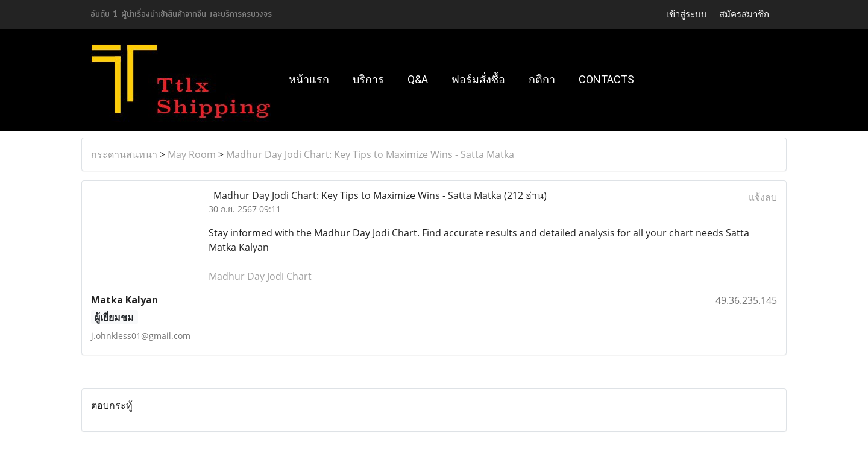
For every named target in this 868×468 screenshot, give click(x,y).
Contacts (606, 79)
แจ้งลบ (763, 197)
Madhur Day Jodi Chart (260, 276)
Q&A (418, 79)
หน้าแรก (309, 79)
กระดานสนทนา (124, 154)
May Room (192, 154)
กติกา (542, 79)
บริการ (368, 79)
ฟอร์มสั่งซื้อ (478, 79)
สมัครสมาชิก (744, 14)
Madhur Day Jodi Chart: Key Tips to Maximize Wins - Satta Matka (370, 154)
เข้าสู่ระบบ (687, 14)
